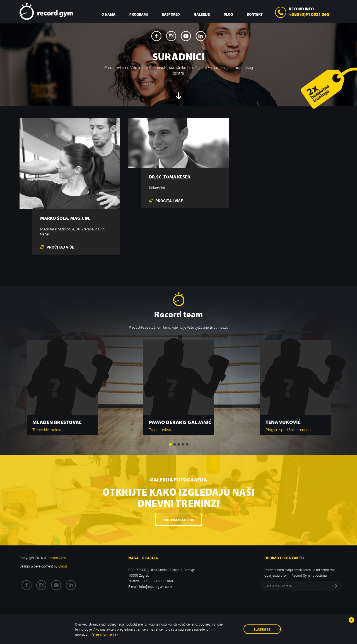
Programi (139, 14)
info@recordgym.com (155, 586)
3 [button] (179, 444)
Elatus (63, 566)
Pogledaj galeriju (178, 520)
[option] (62, 385)
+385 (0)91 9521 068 (309, 14)
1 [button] (170, 444)
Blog (228, 14)
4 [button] (183, 444)
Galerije (202, 14)
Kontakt (255, 14)
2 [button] (175, 444)
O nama (108, 14)
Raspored (171, 14)
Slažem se (262, 629)
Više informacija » (105, 634)
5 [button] (187, 444)
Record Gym (46, 11)
